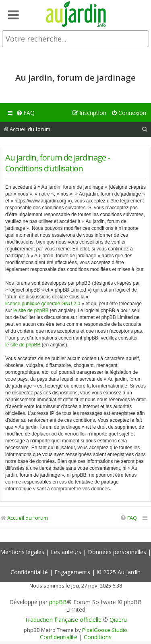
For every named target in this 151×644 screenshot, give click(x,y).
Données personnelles (117, 552)
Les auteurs (66, 552)
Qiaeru (118, 620)
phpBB (58, 602)
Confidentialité (29, 572)
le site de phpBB (31, 311)
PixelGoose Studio (105, 630)
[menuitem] (25, 113)
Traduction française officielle (63, 620)
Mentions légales (22, 552)
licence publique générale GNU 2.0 (43, 304)
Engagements (72, 572)
